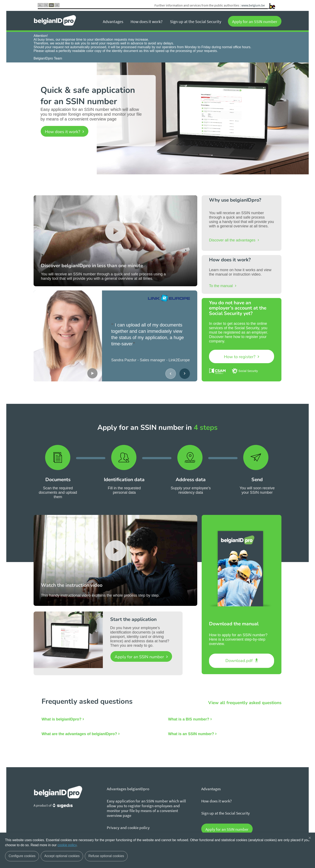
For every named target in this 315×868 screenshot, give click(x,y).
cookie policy (67, 845)
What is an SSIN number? (191, 734)
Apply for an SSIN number (255, 21)
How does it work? (147, 21)
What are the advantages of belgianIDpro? (79, 734)
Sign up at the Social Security (196, 21)
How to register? (240, 357)
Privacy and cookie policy (128, 828)
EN (51, 5)
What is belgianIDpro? (61, 719)
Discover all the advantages (233, 240)
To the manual (221, 286)
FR (46, 5)
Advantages (113, 21)
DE (57, 5)
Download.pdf (240, 661)
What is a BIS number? (189, 719)
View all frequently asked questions (245, 703)
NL (40, 5)
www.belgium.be (253, 5)
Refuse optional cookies (106, 856)
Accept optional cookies (62, 856)
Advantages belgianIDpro (128, 789)
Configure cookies (22, 856)
